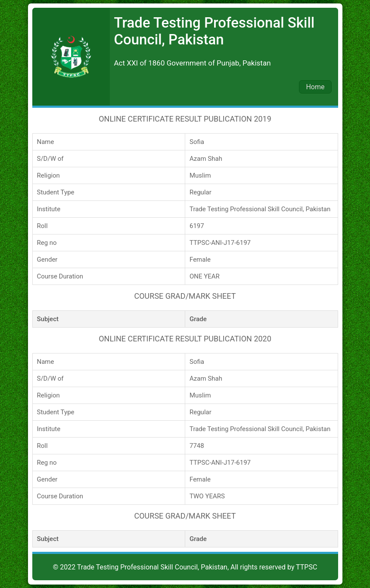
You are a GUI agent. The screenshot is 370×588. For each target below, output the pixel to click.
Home (315, 87)
